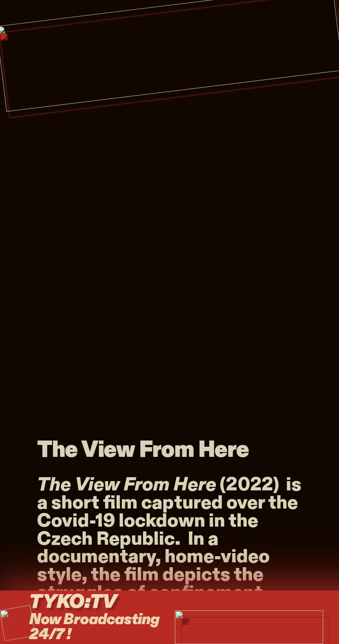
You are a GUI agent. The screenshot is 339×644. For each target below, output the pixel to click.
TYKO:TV (84, 602)
